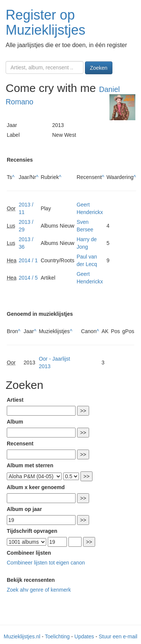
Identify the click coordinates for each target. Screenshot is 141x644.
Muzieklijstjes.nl (22, 636)
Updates (84, 636)
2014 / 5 (28, 278)
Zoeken (99, 68)
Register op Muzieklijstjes (45, 22)
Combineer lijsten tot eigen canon (46, 563)
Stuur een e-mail (118, 636)
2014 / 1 (28, 260)
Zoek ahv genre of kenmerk (39, 590)
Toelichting (57, 636)
